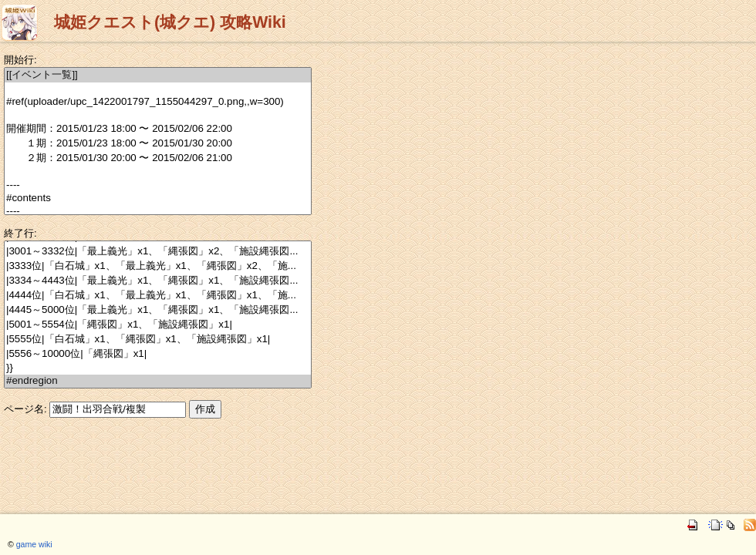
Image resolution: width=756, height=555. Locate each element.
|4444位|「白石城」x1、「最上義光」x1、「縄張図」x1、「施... (158, 296)
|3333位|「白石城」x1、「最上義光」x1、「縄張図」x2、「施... (158, 266)
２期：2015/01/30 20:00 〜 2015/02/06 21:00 (158, 158)
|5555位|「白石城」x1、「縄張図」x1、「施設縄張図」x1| (158, 340)
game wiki (34, 544)
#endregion (158, 381)
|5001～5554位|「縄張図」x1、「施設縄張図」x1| (158, 325)
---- (158, 185)
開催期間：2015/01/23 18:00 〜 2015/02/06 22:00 (158, 129)
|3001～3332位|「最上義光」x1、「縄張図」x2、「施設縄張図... (158, 252)
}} (158, 368)
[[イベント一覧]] (158, 75)
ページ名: (25, 409)
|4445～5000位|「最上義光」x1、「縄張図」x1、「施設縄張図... (158, 310)
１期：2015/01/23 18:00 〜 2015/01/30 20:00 (158, 144)
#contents (158, 198)
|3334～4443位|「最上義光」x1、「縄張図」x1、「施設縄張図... (158, 281)
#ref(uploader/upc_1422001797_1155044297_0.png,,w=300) (158, 102)
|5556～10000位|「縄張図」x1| (158, 354)
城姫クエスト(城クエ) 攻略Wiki (170, 22)
